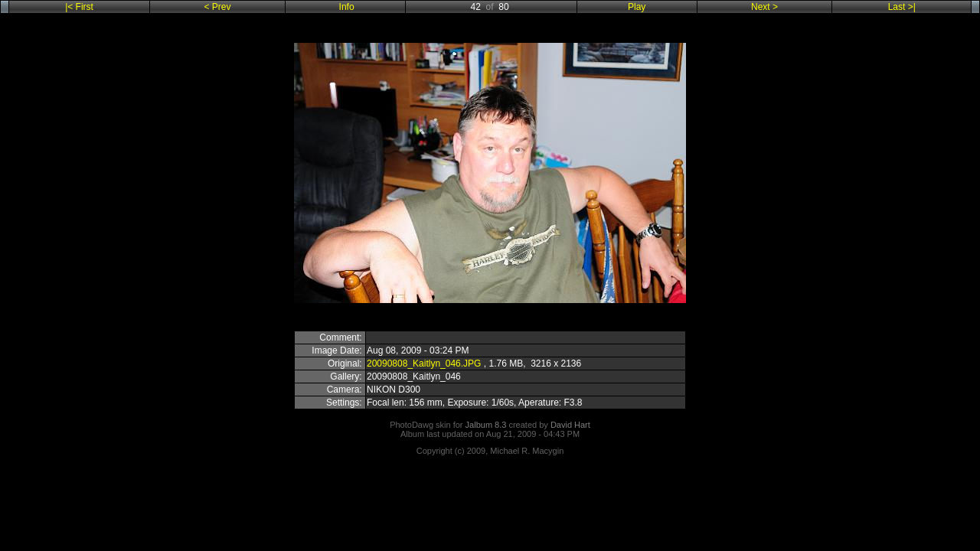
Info (346, 7)
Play (637, 7)
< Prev (219, 7)
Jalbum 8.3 (486, 425)
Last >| (902, 7)
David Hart (570, 425)
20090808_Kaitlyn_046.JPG (424, 364)
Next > (763, 7)
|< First (80, 7)
